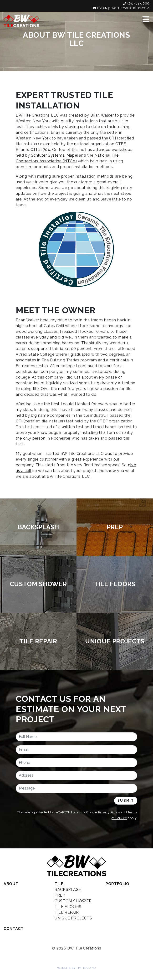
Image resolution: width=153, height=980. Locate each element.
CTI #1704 (40, 150)
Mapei (72, 155)
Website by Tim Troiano (76, 968)
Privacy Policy (109, 812)
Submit (126, 800)
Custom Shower (73, 901)
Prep (60, 895)
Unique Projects (73, 918)
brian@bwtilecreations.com (121, 8)
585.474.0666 (136, 3)
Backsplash (68, 890)
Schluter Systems (48, 155)
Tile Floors (68, 907)
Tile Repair (67, 912)
